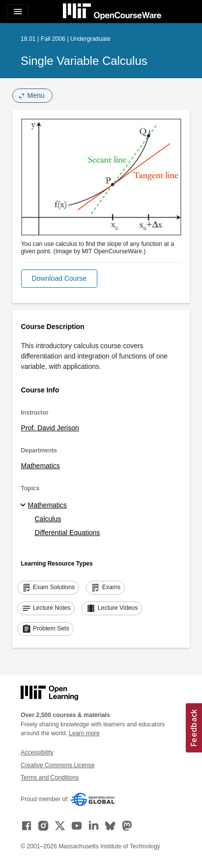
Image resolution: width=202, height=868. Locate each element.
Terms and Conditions (50, 778)
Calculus (48, 519)
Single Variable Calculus (84, 61)
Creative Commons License (58, 765)
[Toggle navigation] (18, 12)
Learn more (84, 733)
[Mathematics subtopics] (24, 506)
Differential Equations (68, 533)
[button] (59, 279)
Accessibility (37, 752)
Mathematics (41, 466)
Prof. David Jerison (50, 428)
